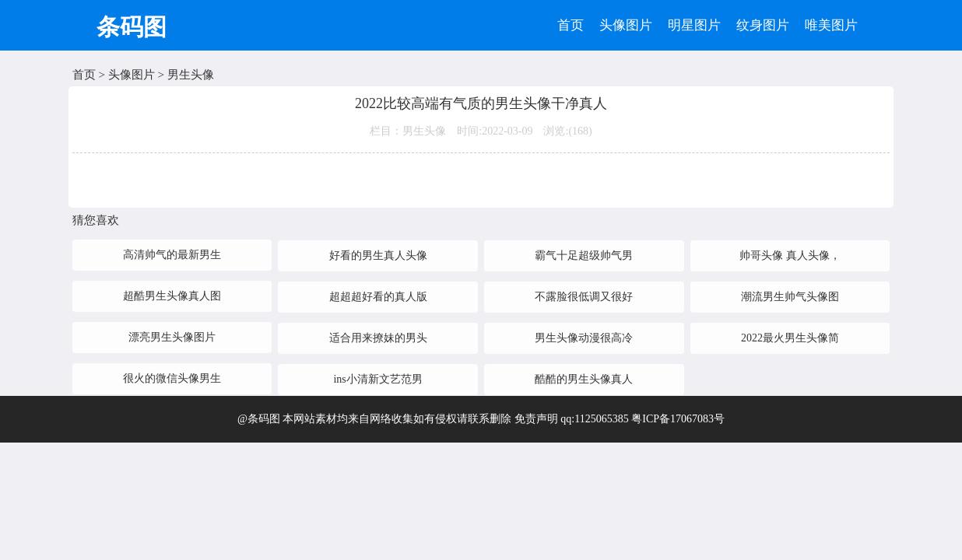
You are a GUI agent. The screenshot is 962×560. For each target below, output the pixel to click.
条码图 (132, 27)
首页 (571, 25)
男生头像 (191, 75)
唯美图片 (831, 25)
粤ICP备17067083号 (678, 419)
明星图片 (694, 25)
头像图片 (626, 25)
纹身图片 (763, 25)
